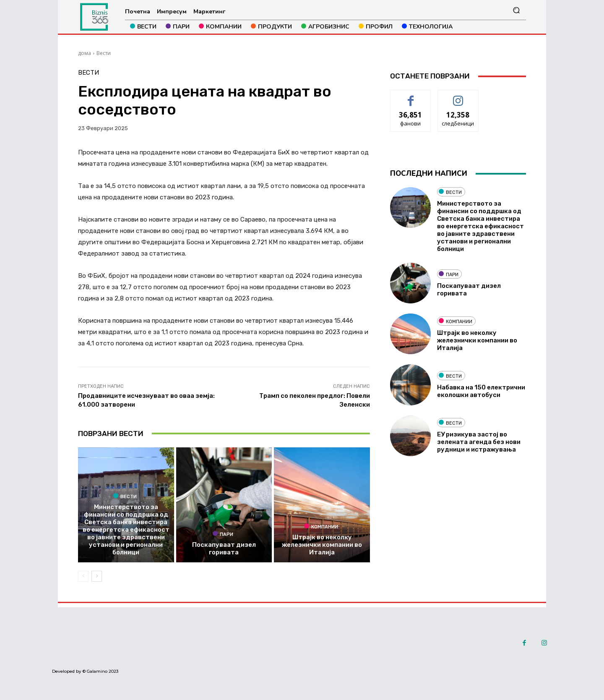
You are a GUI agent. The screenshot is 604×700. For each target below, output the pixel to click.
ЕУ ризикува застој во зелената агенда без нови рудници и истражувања (479, 442)
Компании (321, 526)
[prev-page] (83, 576)
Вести (104, 53)
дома (85, 53)
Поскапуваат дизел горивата (224, 549)
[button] (516, 10)
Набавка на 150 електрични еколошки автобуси (481, 391)
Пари (223, 534)
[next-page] (97, 576)
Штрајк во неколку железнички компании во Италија (322, 545)
